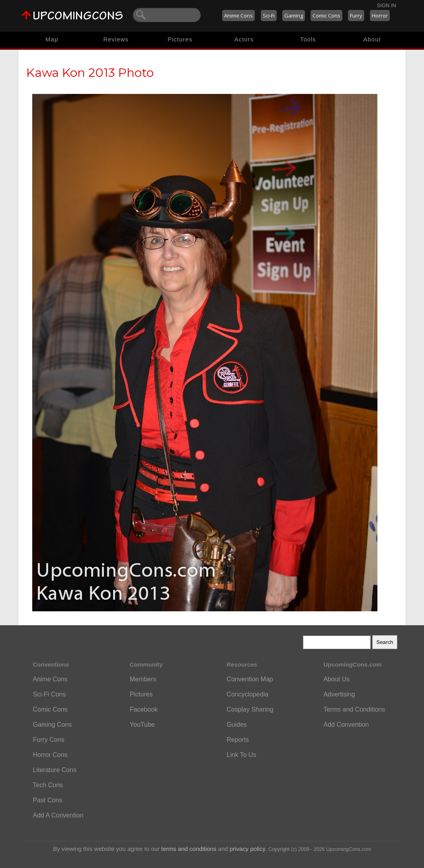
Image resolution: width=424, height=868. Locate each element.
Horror (380, 16)
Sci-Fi (269, 16)
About (372, 39)
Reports (238, 740)
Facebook (144, 709)
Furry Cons (49, 740)
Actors (244, 39)
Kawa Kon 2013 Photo (90, 73)
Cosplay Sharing (250, 709)
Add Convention (346, 725)
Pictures (180, 39)
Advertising (339, 694)
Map (52, 39)
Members (143, 679)
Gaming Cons (53, 725)
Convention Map (250, 679)
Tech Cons (48, 785)
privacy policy (247, 849)
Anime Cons (238, 16)
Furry (356, 16)
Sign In (387, 5)
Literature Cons (55, 770)
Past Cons (48, 800)
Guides (237, 725)
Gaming (294, 16)
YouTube (142, 725)
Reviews (116, 39)
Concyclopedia (247, 694)
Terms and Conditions (354, 709)
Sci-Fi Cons (50, 694)
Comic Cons (326, 16)
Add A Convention (58, 815)
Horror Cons (50, 755)
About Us (336, 679)
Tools (308, 39)
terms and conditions (189, 849)
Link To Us (241, 755)
